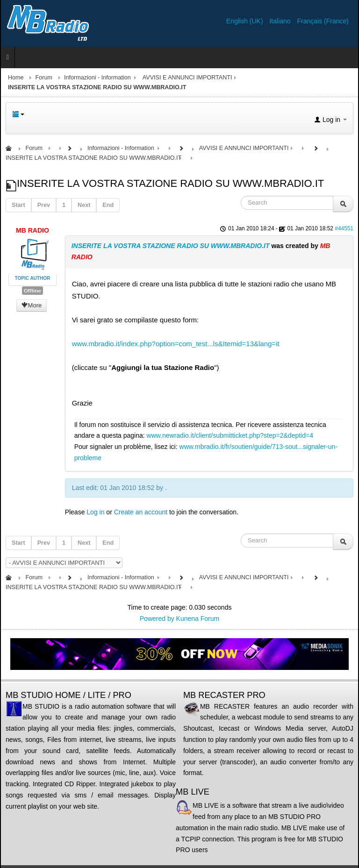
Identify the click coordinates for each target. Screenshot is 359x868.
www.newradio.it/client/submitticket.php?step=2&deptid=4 (230, 435)
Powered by (157, 619)
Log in (95, 512)
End (108, 205)
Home (16, 78)
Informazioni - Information (97, 78)
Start (18, 205)
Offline (32, 291)
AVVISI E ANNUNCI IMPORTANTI (187, 78)
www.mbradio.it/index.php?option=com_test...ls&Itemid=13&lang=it (176, 344)
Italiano (281, 21)
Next (84, 205)
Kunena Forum (198, 619)
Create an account (141, 512)
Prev (44, 205)
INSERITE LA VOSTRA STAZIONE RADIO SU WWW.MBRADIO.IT (171, 246)
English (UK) (245, 21)
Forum (44, 78)
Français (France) (323, 21)
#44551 (344, 228)
